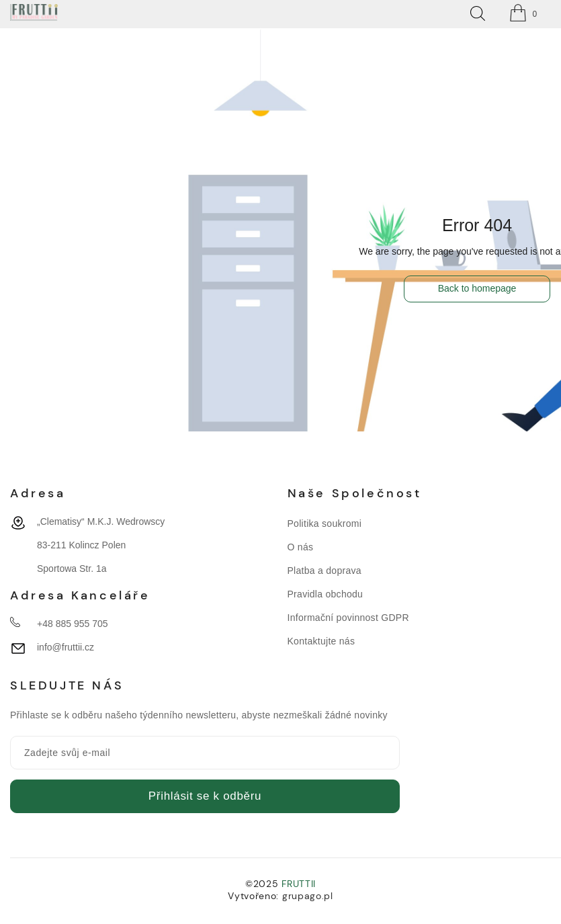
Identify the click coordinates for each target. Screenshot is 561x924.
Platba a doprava (325, 571)
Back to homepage (477, 288)
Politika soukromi (325, 523)
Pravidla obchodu (326, 594)
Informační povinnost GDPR (348, 618)
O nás (301, 547)
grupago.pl (308, 896)
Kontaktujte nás (321, 641)
